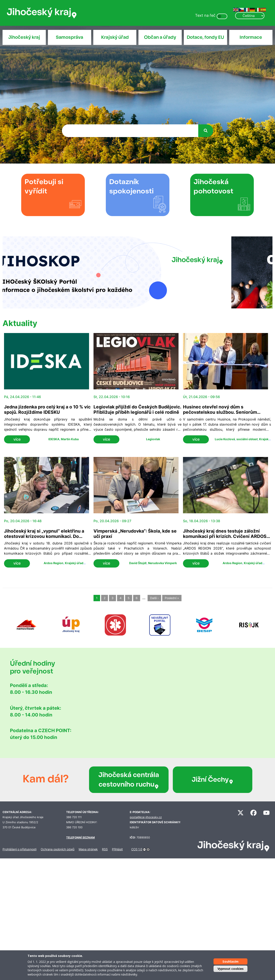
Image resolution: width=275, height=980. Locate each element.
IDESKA (54, 439)
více (17, 439)
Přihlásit (117, 849)
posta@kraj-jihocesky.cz (146, 817)
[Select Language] (250, 16)
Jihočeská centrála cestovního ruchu (129, 780)
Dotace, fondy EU (205, 37)
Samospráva (69, 37)
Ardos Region (54, 563)
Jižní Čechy (213, 780)
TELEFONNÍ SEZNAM (80, 838)
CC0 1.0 (137, 849)
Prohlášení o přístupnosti (20, 849)
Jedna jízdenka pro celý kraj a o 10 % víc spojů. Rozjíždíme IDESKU (47, 409)
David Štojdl (138, 563)
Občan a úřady (160, 37)
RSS (105, 849)
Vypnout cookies (231, 969)
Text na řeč (205, 15)
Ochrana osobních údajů (58, 849)
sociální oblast (247, 439)
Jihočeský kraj (24, 37)
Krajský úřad (115, 37)
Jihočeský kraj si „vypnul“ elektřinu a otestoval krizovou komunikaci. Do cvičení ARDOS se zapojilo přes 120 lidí (46, 536)
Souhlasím (230, 961)
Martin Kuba (70, 439)
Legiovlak (153, 439)
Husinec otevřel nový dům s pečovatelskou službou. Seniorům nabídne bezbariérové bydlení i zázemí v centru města (227, 415)
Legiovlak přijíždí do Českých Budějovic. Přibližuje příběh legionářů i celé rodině (137, 409)
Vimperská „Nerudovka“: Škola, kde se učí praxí (135, 534)
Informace (251, 37)
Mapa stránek (88, 849)
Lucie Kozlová (225, 439)
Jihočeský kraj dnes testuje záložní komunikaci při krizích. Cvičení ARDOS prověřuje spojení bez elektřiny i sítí (225, 536)
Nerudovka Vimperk (162, 563)
